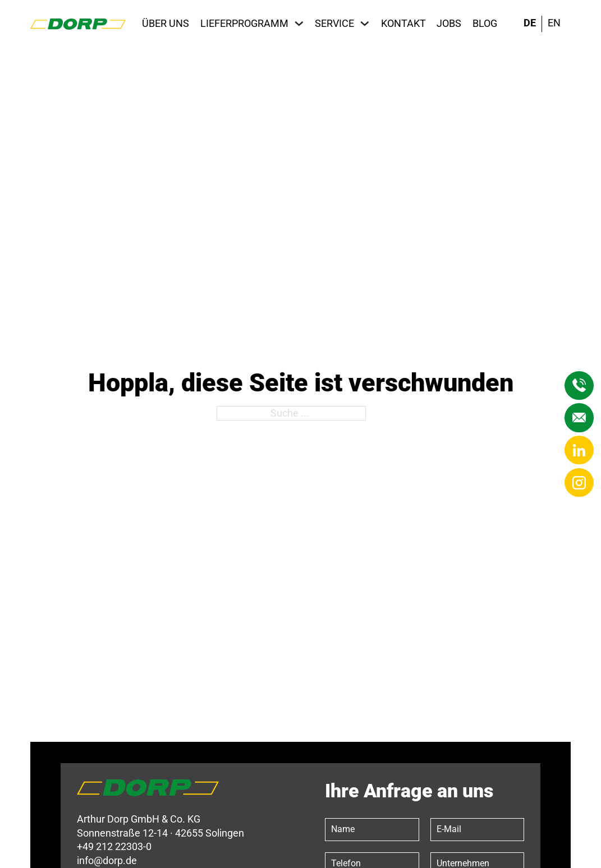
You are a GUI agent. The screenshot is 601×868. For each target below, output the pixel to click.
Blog (485, 24)
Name (343, 829)
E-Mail (449, 829)
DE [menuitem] (530, 23)
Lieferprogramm (244, 24)
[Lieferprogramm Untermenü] (299, 24)
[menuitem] (530, 24)
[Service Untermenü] (365, 24)
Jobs (449, 24)
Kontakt (403, 24)
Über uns (166, 24)
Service (334, 24)
